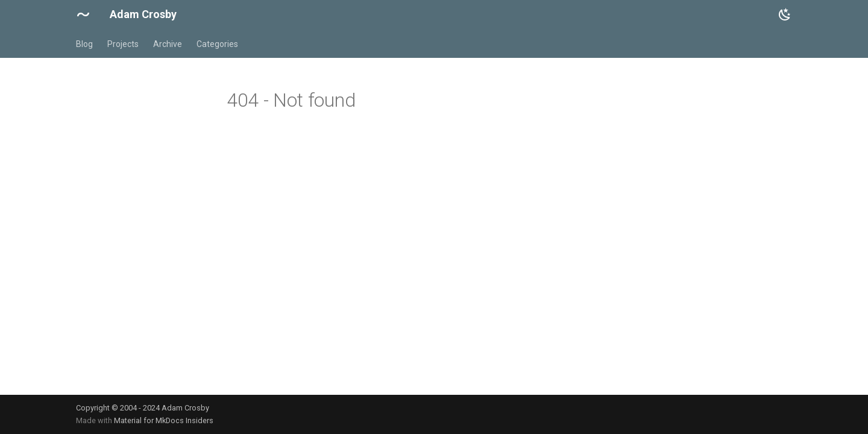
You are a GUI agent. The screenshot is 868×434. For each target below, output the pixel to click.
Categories (217, 44)
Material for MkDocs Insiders (164, 420)
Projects (123, 44)
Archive (168, 44)
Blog (84, 44)
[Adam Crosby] (83, 14)
